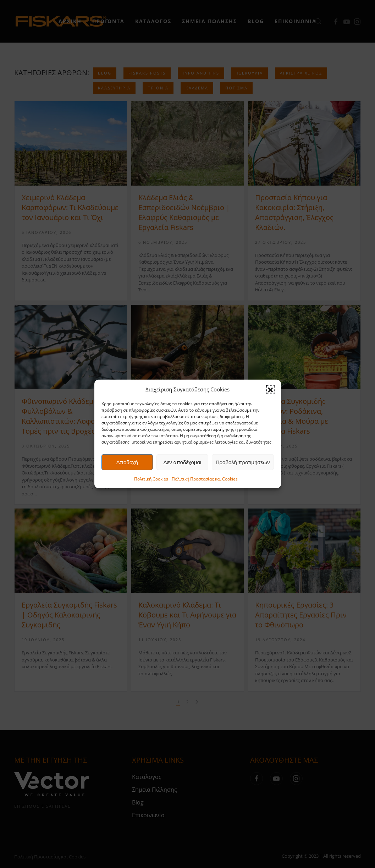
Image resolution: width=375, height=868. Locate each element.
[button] (270, 389)
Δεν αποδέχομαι (182, 462)
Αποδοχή (127, 462)
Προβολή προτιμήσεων (243, 462)
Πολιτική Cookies (151, 479)
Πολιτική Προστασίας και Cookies (205, 479)
